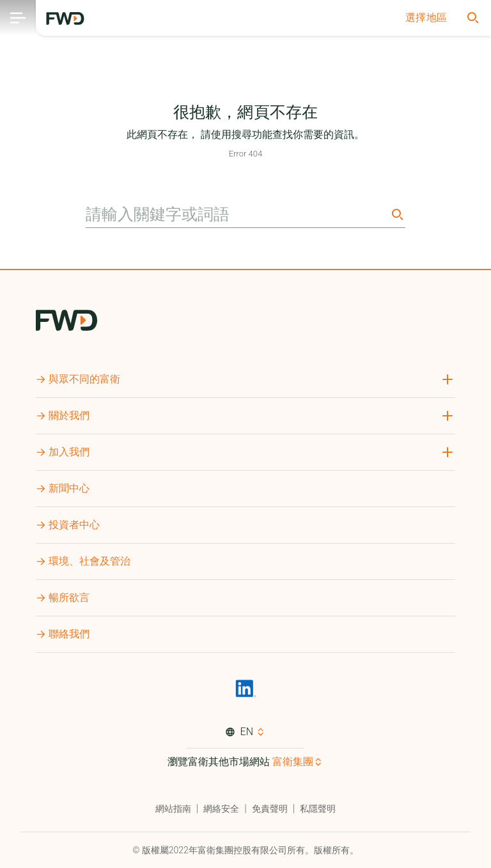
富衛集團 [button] (293, 762)
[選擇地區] (426, 18)
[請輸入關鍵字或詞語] (237, 215)
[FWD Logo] (65, 19)
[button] (426, 18)
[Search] (396, 214)
